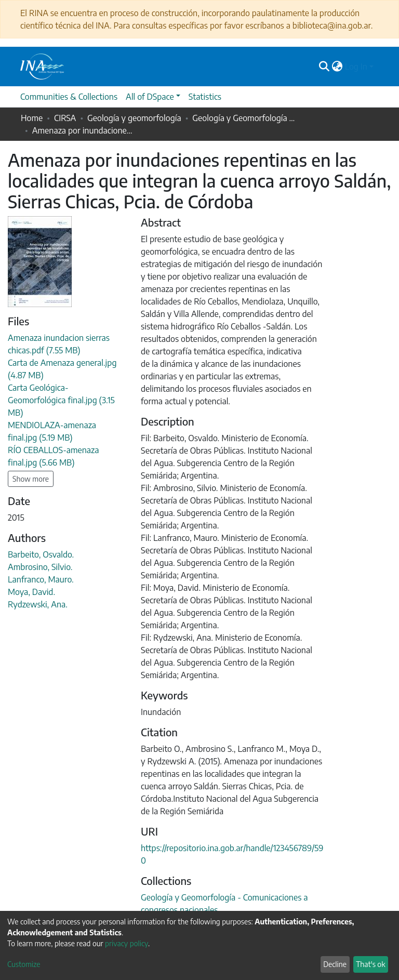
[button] (337, 67)
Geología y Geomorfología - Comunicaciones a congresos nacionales (244, 118)
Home (32, 118)
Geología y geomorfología (134, 118)
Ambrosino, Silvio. (40, 567)
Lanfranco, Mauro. (41, 579)
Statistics (205, 97)
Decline (335, 964)
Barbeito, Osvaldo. (41, 554)
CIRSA (65, 118)
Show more (31, 479)
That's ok (370, 964)
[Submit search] (324, 67)
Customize (24, 964)
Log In (356, 67)
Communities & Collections (69, 97)
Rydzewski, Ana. (38, 604)
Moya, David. (31, 592)
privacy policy (127, 943)
